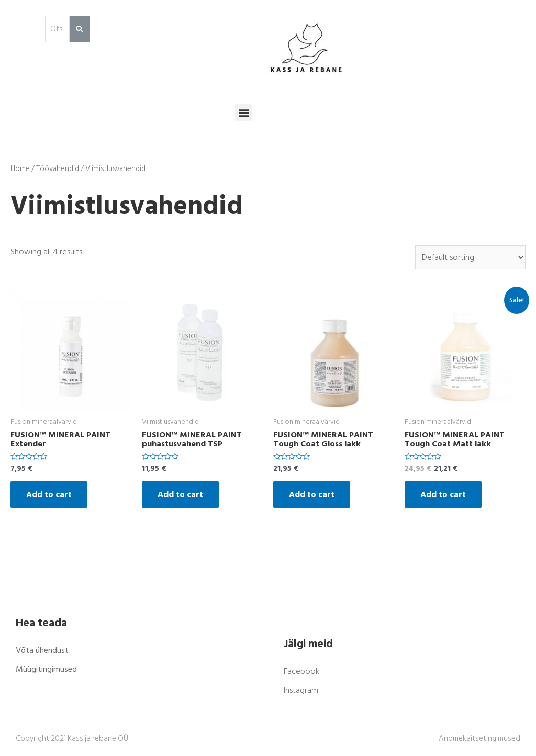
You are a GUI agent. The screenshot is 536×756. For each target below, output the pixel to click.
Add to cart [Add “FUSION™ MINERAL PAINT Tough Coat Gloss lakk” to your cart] (312, 494)
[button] (244, 112)
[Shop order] (470, 257)
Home (20, 169)
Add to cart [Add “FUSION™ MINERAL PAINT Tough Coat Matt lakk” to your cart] (443, 494)
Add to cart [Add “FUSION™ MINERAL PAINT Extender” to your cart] (49, 494)
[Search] (80, 29)
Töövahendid (58, 169)
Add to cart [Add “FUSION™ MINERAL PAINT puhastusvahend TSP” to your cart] (180, 494)
